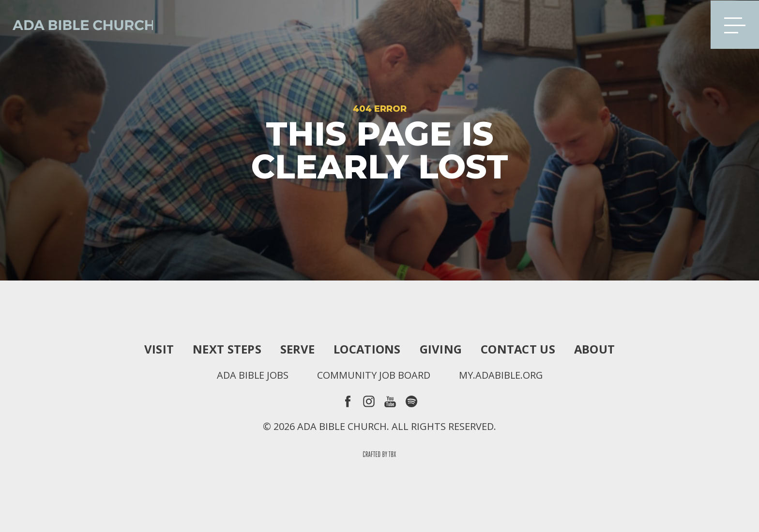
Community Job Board (373, 375)
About (595, 349)
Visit (158, 349)
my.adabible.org (501, 375)
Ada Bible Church (77, 24)
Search (688, 24)
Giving (441, 349)
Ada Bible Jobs (252, 375)
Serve (297, 349)
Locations (367, 349)
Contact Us (518, 349)
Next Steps (226, 349)
